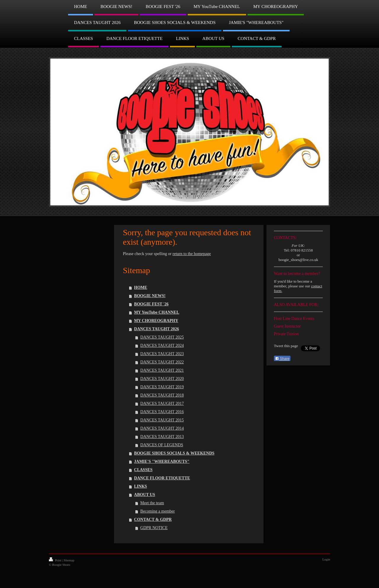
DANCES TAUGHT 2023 (162, 354)
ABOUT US (145, 495)
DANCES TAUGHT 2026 (157, 329)
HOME (141, 287)
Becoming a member (158, 511)
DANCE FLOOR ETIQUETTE (162, 478)
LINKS (141, 486)
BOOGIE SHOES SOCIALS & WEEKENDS (174, 453)
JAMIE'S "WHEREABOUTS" (162, 461)
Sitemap (69, 560)
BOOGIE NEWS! (150, 296)
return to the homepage (192, 254)
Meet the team (152, 503)
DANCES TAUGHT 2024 (162, 345)
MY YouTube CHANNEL (157, 312)
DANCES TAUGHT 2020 (162, 379)
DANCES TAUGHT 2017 (162, 403)
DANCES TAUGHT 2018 (162, 395)
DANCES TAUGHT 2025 (162, 337)
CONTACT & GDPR (153, 519)
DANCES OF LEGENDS (162, 445)
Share (282, 359)
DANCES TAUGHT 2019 (162, 387)
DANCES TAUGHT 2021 (162, 370)
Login (326, 559)
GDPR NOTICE (154, 528)
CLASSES (143, 470)
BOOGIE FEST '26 (151, 304)
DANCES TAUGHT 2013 (162, 437)
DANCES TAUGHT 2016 (162, 412)
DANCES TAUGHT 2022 (162, 362)
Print (56, 560)
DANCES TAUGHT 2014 (162, 428)
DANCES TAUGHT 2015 (162, 420)
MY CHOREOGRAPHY (156, 321)
